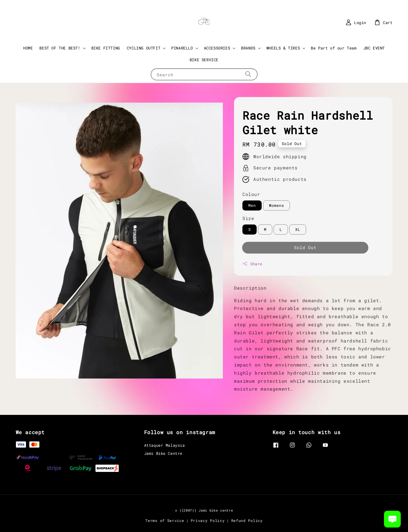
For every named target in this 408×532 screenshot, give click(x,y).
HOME (28, 48)
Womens (276, 205)
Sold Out (305, 247)
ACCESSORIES (217, 48)
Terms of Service (165, 521)
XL (298, 229)
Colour (251, 194)
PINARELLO (182, 48)
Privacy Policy (208, 521)
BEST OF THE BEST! (60, 48)
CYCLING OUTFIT (144, 48)
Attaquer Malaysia (164, 445)
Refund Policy (247, 521)
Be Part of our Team (334, 48)
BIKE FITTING (106, 48)
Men (252, 205)
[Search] (248, 74)
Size (248, 218)
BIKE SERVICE (204, 60)
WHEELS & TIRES (283, 48)
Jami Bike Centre (163, 453)
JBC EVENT (374, 48)
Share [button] (252, 264)
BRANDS (248, 48)
